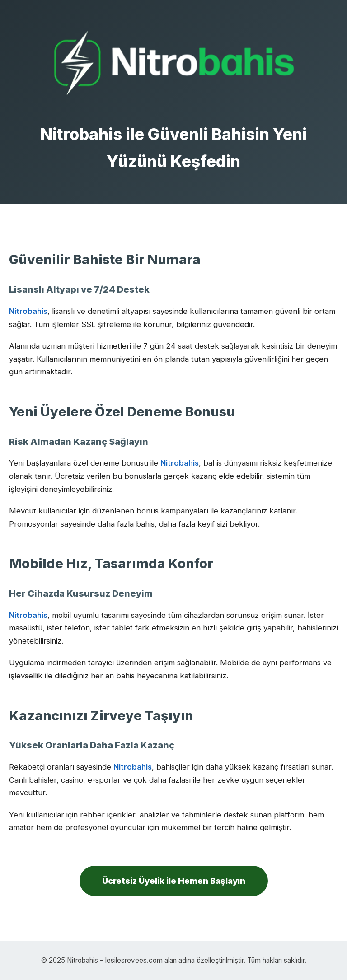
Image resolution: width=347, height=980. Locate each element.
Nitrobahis (28, 311)
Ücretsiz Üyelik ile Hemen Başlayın (174, 881)
